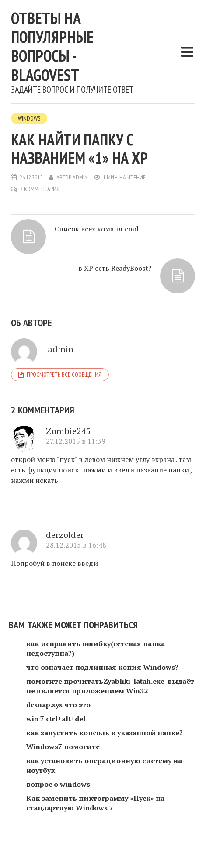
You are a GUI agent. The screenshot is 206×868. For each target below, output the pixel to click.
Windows (29, 118)
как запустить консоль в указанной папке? (105, 733)
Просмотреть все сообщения (64, 375)
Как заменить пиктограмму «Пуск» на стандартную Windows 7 (95, 803)
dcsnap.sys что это (58, 705)
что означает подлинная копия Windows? (102, 667)
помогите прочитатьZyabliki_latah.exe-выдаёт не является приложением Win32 (110, 686)
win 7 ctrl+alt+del (56, 719)
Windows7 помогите (63, 747)
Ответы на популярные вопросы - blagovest (52, 46)
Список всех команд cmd (96, 229)
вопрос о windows (58, 784)
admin (80, 177)
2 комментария (40, 189)
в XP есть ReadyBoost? (115, 268)
